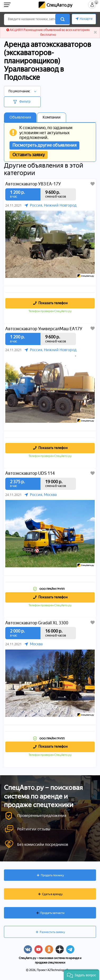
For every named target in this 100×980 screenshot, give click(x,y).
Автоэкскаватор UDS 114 (30, 473)
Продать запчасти (52, 913)
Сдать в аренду (52, 894)
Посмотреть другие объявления (44, 145)
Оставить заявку (29, 155)
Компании (52, 117)
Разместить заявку (52, 932)
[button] (81, 975)
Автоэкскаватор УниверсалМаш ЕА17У (44, 329)
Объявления (20, 117)
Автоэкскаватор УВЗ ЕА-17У (33, 184)
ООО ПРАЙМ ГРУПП (52, 589)
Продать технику (52, 875)
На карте (86, 19)
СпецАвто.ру (59, 5)
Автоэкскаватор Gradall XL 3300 (37, 623)
